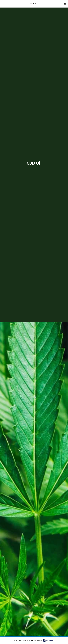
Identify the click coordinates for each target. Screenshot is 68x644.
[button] (3, 4)
